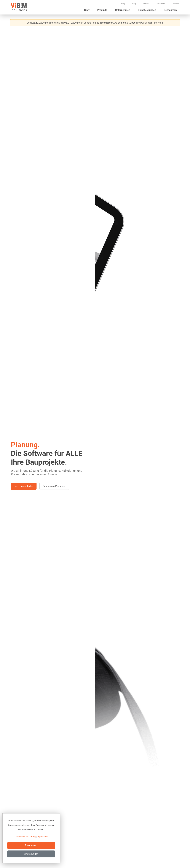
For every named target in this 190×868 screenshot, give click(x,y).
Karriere (146, 4)
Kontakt (176, 4)
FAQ (134, 4)
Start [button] (87, 10)
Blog (123, 4)
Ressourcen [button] (171, 10)
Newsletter (161, 4)
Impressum (42, 837)
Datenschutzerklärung (25, 837)
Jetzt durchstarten (24, 486)
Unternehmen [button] (123, 10)
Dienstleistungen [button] (147, 10)
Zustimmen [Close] (31, 845)
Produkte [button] (103, 10)
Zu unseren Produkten (54, 486)
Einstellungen (31, 854)
